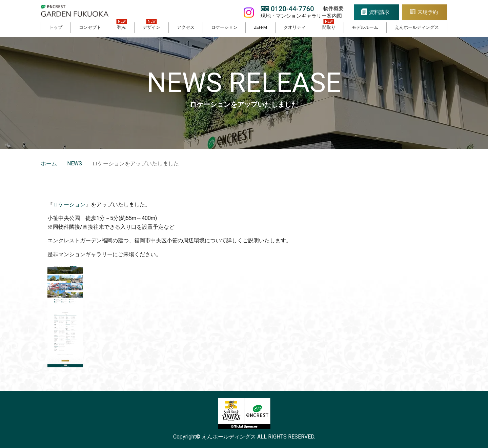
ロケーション (224, 27)
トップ (56, 27)
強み (122, 27)
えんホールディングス (417, 27)
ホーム (49, 164)
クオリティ (295, 27)
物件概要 (329, 8)
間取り (329, 27)
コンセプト (90, 27)
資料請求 (376, 12)
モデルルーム (365, 27)
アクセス (186, 27)
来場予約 (427, 12)
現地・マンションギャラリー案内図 (297, 16)
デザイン (151, 27)
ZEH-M (260, 27)
